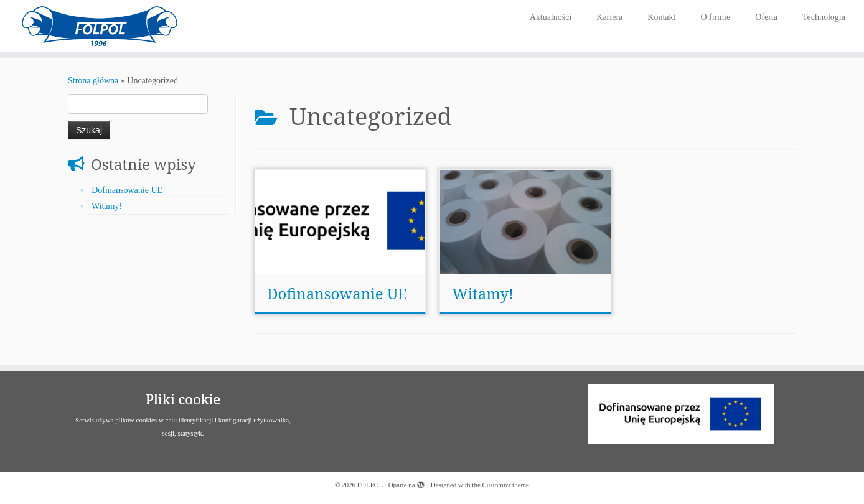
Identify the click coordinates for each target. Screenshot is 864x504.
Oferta (766, 17)
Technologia (824, 17)
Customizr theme (506, 485)
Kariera (609, 17)
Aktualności (551, 17)
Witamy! (107, 206)
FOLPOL (370, 485)
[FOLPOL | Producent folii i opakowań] (100, 26)
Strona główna (93, 81)
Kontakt (661, 17)
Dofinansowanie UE (127, 190)
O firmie (715, 17)
